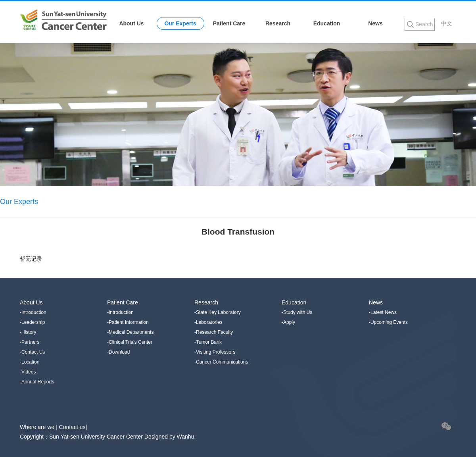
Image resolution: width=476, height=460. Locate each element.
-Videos (28, 372)
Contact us (72, 427)
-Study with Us (297, 312)
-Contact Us (32, 352)
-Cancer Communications (221, 362)
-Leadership (32, 322)
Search (424, 24)
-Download (118, 352)
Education (327, 23)
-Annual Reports (37, 382)
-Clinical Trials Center (130, 342)
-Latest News (383, 312)
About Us (131, 23)
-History (28, 332)
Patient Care (229, 23)
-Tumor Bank (208, 342)
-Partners (30, 342)
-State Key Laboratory (218, 312)
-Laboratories (208, 322)
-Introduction (33, 312)
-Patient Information (128, 322)
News (375, 23)
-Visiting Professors (215, 352)
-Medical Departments (130, 332)
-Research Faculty (214, 332)
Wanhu (186, 437)
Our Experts (180, 23)
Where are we (38, 427)
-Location (30, 362)
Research (278, 23)
